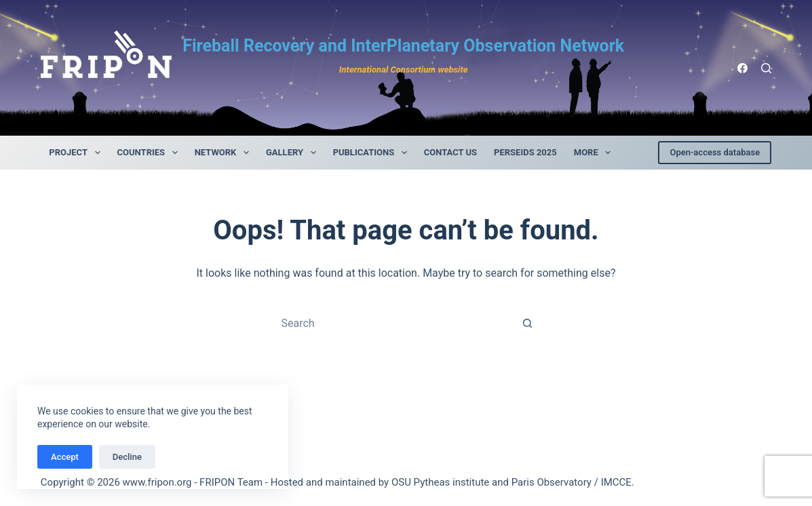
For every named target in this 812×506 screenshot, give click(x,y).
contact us (450, 152)
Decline (127, 457)
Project (77, 153)
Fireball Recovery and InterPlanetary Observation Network (403, 46)
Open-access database (715, 152)
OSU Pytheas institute (440, 482)
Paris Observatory (552, 482)
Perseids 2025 (525, 152)
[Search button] (527, 323)
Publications (373, 153)
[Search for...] (392, 323)
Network (225, 153)
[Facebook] (742, 68)
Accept (65, 457)
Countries (150, 153)
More (595, 153)
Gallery (294, 153)
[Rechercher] (766, 68)
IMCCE (616, 482)
